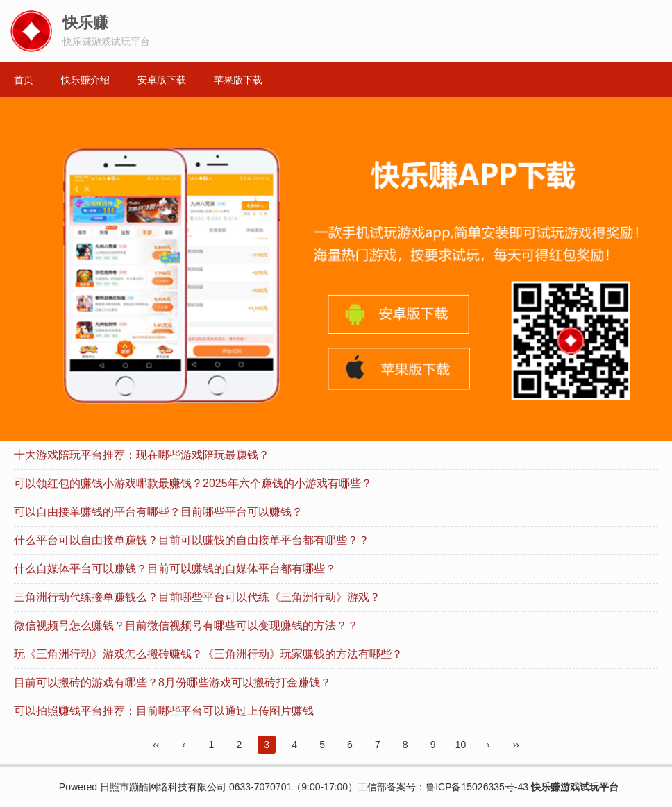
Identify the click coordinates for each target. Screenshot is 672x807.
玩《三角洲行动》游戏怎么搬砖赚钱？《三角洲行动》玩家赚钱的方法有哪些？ (208, 654)
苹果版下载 (238, 80)
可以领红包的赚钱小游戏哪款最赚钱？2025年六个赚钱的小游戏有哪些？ (193, 483)
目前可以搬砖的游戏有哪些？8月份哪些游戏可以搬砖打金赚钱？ (173, 682)
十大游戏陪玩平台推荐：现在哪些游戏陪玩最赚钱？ (142, 455)
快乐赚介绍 (85, 80)
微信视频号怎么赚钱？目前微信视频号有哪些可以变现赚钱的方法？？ (186, 626)
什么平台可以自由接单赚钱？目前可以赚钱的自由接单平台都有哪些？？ (192, 540)
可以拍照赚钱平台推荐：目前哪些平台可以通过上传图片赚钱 (164, 711)
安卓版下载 (162, 80)
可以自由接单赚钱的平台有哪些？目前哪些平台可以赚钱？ (158, 512)
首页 (24, 80)
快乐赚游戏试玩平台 (575, 787)
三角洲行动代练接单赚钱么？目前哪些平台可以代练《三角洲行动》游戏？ (197, 597)
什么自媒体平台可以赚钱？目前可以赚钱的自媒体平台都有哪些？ (175, 569)
